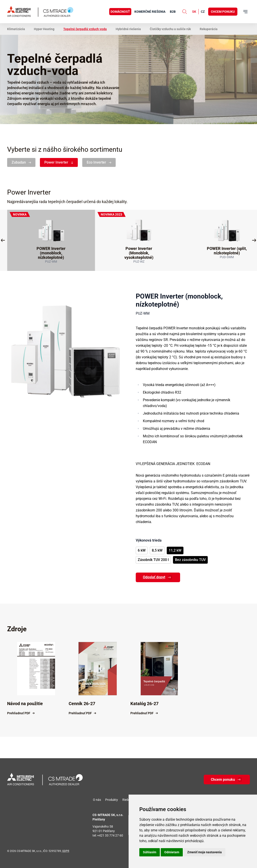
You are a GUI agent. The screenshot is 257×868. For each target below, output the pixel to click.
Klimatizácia (16, 29)
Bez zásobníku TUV (190, 560)
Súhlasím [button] (150, 852)
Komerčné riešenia (150, 12)
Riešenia (128, 800)
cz (203, 12)
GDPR (66, 851)
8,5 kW (157, 550)
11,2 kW (175, 550)
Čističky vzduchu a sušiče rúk (170, 29)
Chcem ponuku (223, 12)
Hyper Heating (44, 29)
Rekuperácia (209, 29)
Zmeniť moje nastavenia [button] (205, 852)
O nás (97, 800)
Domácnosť (120, 12)
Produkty (112, 800)
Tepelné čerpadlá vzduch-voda (85, 29)
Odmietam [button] (172, 852)
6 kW (142, 550)
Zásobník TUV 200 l (153, 560)
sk (194, 12)
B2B (173, 12)
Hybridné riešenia (128, 29)
